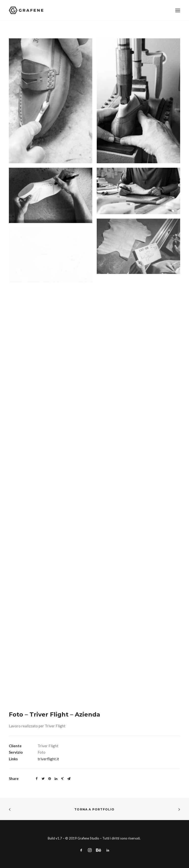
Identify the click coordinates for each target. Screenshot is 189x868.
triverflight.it (48, 759)
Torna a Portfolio (94, 809)
